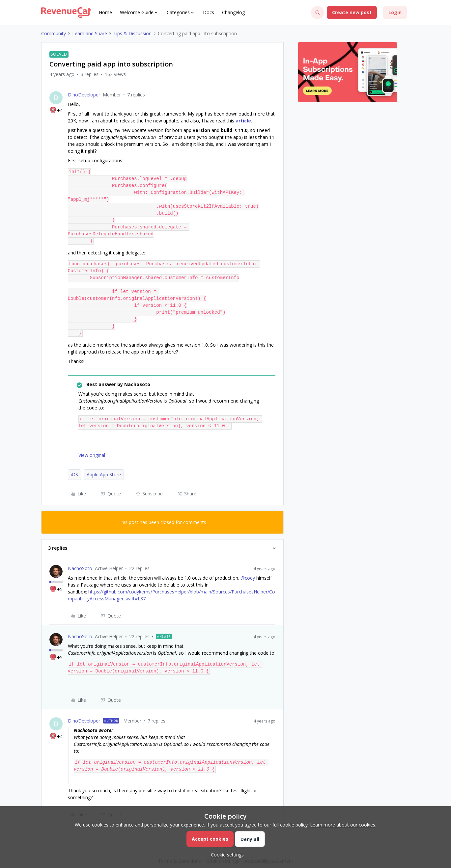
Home (105, 12)
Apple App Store (104, 468)
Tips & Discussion (132, 33)
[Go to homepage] (66, 13)
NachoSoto (80, 561)
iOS (74, 468)
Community (54, 33)
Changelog (233, 12)
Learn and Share (90, 33)
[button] (352, 13)
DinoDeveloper (84, 95)
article (243, 121)
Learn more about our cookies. (343, 825)
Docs (209, 12)
